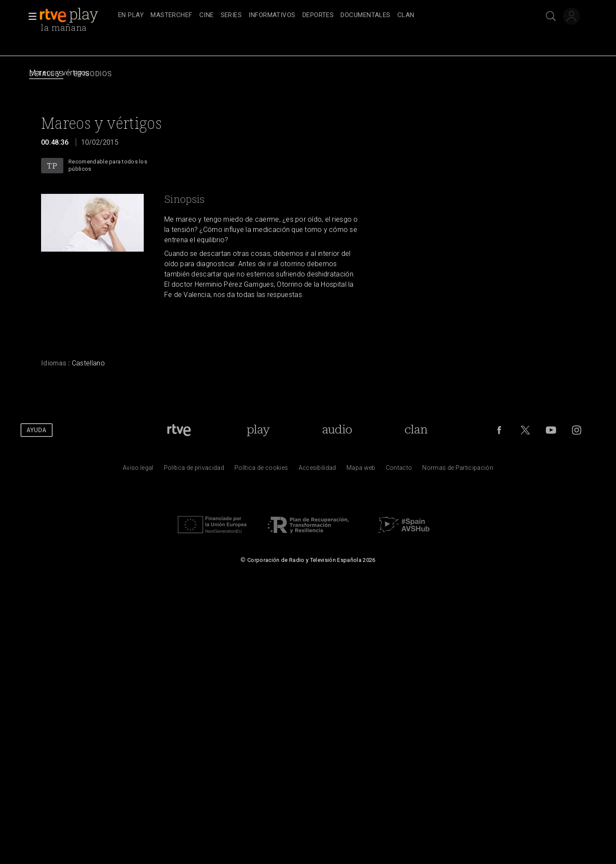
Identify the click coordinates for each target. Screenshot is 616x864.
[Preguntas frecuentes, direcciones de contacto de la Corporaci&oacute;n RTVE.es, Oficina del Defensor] (399, 470)
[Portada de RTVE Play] (258, 430)
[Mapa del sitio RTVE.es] (361, 470)
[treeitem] (131, 16)
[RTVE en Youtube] (551, 430)
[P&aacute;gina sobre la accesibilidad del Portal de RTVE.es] (317, 470)
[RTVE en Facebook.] (499, 430)
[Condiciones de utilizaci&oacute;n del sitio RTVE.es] (138, 470)
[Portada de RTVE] (179, 430)
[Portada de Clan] (416, 430)
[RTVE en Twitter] (525, 430)
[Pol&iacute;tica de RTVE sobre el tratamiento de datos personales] (194, 470)
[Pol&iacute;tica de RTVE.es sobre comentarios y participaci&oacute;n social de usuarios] (458, 470)
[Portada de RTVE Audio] (337, 430)
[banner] (77, 15)
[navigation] (317, 15)
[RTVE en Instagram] (577, 430)
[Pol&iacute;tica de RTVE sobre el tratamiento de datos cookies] (261, 470)
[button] (30, 16)
